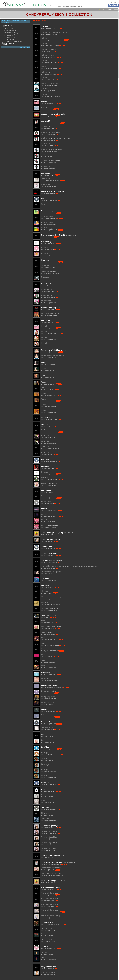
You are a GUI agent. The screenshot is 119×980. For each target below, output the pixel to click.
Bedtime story (46, 242)
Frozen (43, 382)
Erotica (43, 363)
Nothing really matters (49, 685)
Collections (66, 6)
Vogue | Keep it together (50, 881)
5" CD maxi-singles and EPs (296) (13, 41)
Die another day (47, 284)
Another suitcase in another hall (53, 191)
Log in (101, 9)
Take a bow (45, 807)
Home (60, 6)
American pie (46, 173)
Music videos (9, 43)
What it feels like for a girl (50, 887)
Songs (80, 6)
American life (46, 121)
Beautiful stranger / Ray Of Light (53, 235)
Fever (43, 375)
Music (43, 615)
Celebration (45, 260)
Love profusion (46, 579)
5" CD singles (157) (9, 39)
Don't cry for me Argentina (50, 308)
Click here (115, 9)
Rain (42, 735)
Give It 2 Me (45, 424)
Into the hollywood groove (50, 539)
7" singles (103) (8, 28)
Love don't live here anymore (52, 560)
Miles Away (45, 586)
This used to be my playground (52, 855)
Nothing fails (45, 673)
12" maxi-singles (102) (10, 30)
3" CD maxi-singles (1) (10, 38)
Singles (8, 27)
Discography (73, 6)
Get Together (46, 417)
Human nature (46, 490)
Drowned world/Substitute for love (53, 350)
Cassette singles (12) (10, 32)
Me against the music (49, 967)
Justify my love (46, 546)
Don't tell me (45, 320)
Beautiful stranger (47, 211)
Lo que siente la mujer (49, 553)
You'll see (44, 947)
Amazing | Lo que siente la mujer (53, 114)
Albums (8, 25)
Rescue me (45, 782)
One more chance (47, 722)
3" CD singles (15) (9, 36)
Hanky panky (46, 459)
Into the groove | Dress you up (52, 533)
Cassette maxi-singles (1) (11, 34)
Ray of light (45, 747)
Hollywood (45, 466)
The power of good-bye (49, 826)
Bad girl (44, 198)
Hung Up (44, 509)
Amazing (44, 101)
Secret (43, 789)
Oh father (44, 709)
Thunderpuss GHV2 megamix (52, 862)
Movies (7, 45)
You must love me (47, 923)
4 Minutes (44, 27)
